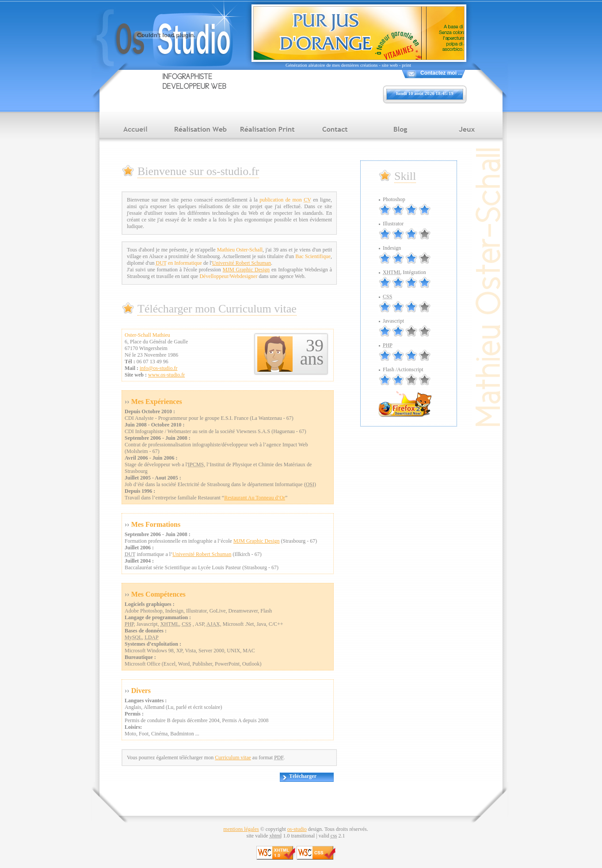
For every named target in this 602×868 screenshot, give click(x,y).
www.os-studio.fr (166, 375)
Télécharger (303, 776)
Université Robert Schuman (242, 263)
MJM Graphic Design (246, 270)
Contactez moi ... (441, 73)
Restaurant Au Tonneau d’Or (255, 498)
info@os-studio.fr (158, 368)
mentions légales (241, 829)
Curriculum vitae (233, 758)
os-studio (297, 829)
